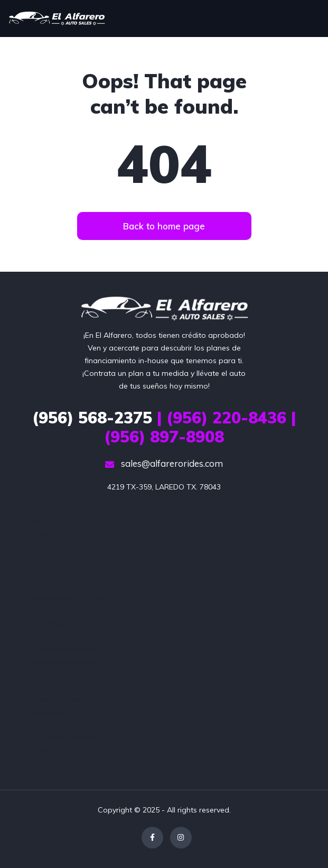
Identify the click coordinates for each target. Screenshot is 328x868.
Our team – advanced (70, 725)
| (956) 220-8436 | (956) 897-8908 (164, 427)
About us (47, 534)
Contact (46, 572)
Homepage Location (68, 623)
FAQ (39, 585)
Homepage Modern (66, 636)
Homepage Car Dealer (71, 598)
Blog (40, 547)
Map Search (53, 712)
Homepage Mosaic (65, 649)
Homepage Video (63, 674)
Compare (48, 560)
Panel (41, 750)
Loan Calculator (59, 687)
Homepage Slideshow (71, 661)
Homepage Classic (65, 611)
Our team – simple (64, 737)
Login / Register (59, 699)
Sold (40, 763)
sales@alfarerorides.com (164, 463)
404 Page (48, 522)
